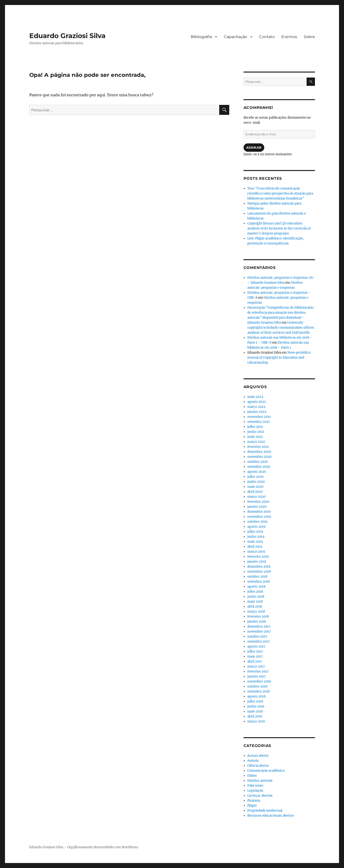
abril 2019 (255, 547)
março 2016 (256, 721)
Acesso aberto (258, 756)
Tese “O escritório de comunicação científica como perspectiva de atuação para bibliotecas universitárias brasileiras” (280, 193)
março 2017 (256, 666)
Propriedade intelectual (265, 811)
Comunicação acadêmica (266, 771)
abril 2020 (255, 492)
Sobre (309, 37)
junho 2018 (256, 597)
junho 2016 (256, 706)
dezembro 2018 (259, 567)
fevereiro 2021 (258, 447)
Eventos (289, 37)
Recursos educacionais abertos (271, 816)
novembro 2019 (259, 517)
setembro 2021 (259, 422)
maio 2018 (255, 602)
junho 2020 (256, 482)
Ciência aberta (258, 766)
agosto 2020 (257, 472)
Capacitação (235, 37)
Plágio (252, 806)
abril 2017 (255, 661)
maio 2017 (255, 656)
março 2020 (256, 497)
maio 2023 (255, 397)
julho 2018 (255, 592)
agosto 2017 (256, 646)
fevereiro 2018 (258, 617)
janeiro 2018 (257, 622)
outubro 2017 (257, 636)
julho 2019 (255, 532)
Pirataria (254, 801)
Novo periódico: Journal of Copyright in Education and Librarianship (279, 358)
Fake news (255, 786)
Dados (252, 776)
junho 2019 (256, 537)
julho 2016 (255, 701)
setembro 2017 (259, 641)
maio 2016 (255, 711)
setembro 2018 (259, 582)
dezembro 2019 (259, 512)
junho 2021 (256, 432)
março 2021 (256, 442)
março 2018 (256, 612)
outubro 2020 (258, 462)
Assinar (254, 147)
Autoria (253, 761)
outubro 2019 (257, 522)
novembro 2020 (259, 457)
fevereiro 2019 (258, 557)
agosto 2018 (256, 587)
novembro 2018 (259, 572)
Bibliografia (201, 37)
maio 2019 (255, 542)
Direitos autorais (260, 781)
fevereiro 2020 (258, 502)
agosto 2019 (257, 527)
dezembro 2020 (259, 452)
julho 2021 (255, 427)
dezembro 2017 (259, 627)
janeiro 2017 (257, 676)
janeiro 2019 (257, 562)
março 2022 (256, 407)
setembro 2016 (259, 691)
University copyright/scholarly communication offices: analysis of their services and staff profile (281, 328)
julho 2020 (255, 477)
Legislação (255, 791)
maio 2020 (255, 487)
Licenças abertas (260, 796)
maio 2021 (255, 437)
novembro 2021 (259, 417)
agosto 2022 (257, 402)
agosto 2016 (257, 696)
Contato (267, 37)
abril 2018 (255, 607)
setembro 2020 (259, 467)
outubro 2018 (257, 577)
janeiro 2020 (257, 507)
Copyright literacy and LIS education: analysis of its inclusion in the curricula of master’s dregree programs (279, 228)
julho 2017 (255, 651)
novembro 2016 (259, 681)
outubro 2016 (257, 686)
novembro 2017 (259, 631)
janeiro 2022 (257, 412)
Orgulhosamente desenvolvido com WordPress (103, 847)
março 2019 (256, 552)
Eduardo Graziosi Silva (67, 36)
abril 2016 (255, 716)
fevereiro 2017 (258, 671)
